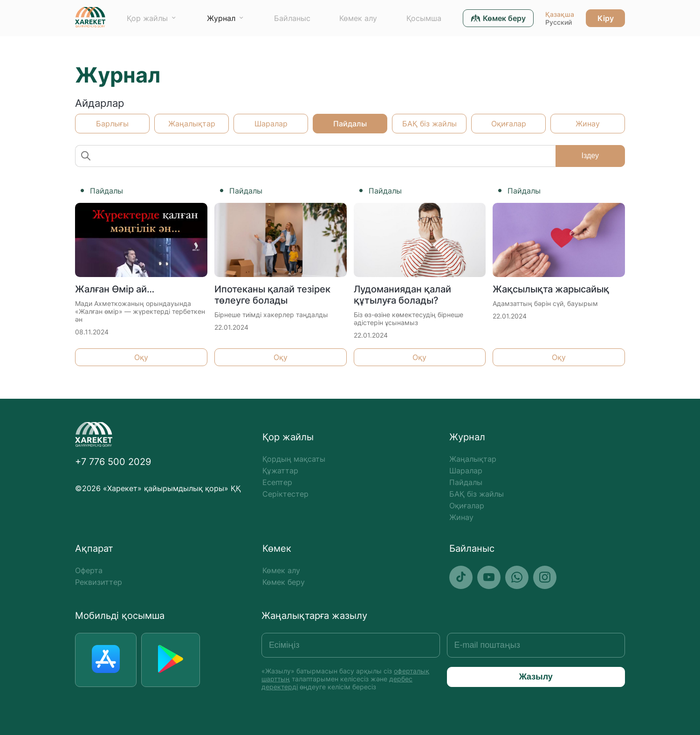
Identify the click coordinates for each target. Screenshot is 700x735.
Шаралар (271, 124)
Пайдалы (350, 124)
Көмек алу (358, 18)
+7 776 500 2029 (113, 462)
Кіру (606, 18)
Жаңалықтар (192, 124)
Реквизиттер (99, 582)
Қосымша (424, 18)
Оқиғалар (509, 124)
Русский (559, 22)
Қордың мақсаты (294, 459)
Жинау (588, 124)
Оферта (89, 570)
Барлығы (112, 124)
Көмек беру (284, 582)
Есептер (277, 482)
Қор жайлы (147, 18)
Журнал (221, 18)
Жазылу (536, 677)
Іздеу (590, 156)
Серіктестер (285, 494)
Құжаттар (280, 471)
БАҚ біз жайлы (429, 124)
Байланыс (292, 18)
